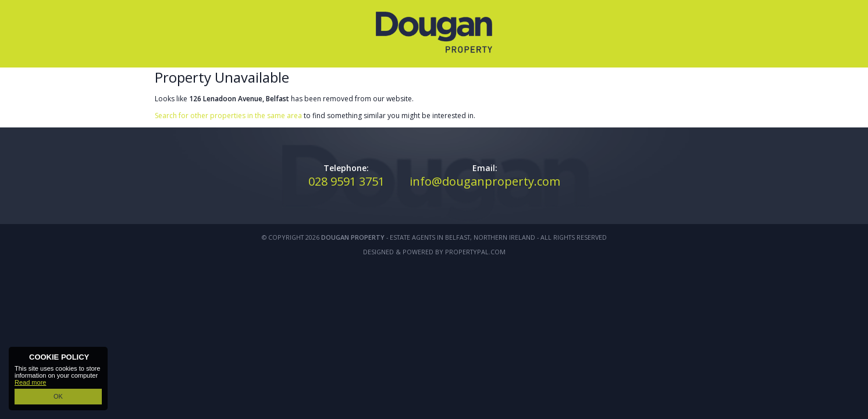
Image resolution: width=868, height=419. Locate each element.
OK (58, 396)
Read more (30, 382)
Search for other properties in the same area (228, 116)
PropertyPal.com (475, 252)
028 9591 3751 (346, 181)
